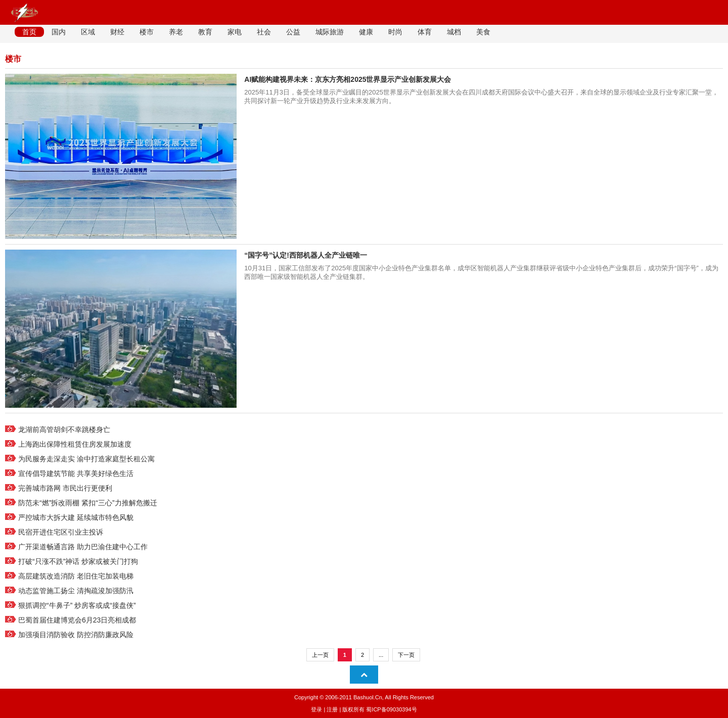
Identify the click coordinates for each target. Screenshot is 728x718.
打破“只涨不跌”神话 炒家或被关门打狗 (78, 561)
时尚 (395, 32)
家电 (235, 32)
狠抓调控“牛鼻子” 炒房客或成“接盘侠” (77, 605)
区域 (88, 32)
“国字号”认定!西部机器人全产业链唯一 (306, 255)
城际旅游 (330, 32)
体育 (425, 32)
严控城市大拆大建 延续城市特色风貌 (76, 517)
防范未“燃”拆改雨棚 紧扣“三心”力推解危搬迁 (88, 503)
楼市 (147, 32)
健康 (366, 32)
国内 (59, 32)
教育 (205, 32)
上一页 (320, 655)
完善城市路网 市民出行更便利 (65, 488)
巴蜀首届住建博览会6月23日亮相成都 (77, 620)
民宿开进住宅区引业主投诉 (61, 532)
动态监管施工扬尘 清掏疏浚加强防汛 (76, 591)
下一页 (406, 655)
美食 (483, 32)
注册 (332, 709)
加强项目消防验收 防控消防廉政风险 (76, 635)
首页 (29, 32)
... (381, 655)
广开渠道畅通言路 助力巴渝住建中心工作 (83, 547)
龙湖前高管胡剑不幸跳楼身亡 (64, 429)
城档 (454, 32)
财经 (117, 32)
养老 (176, 32)
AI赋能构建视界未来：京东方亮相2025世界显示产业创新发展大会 (348, 79)
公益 (293, 32)
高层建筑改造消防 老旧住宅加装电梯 (76, 576)
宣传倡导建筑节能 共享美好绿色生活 (76, 473)
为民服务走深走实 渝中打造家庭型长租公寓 (86, 459)
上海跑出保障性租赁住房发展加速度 (75, 444)
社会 (264, 32)
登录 (316, 709)
